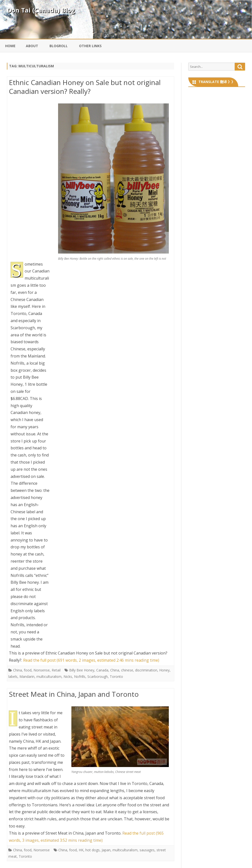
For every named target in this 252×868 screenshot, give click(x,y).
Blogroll (59, 46)
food (28, 670)
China (17, 670)
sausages (147, 850)
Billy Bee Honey (82, 670)
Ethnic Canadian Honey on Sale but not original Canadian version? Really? (85, 87)
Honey (164, 670)
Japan (106, 850)
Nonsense (42, 670)
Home (10, 46)
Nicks (68, 676)
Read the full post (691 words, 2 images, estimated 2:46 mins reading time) (91, 660)
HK (81, 850)
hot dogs (93, 850)
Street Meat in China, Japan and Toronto (74, 694)
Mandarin (27, 676)
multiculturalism (49, 676)
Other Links (90, 46)
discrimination (146, 670)
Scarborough (98, 676)
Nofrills (80, 676)
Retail (56, 670)
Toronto (116, 676)
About (32, 46)
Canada (102, 670)
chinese (127, 670)
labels (13, 676)
